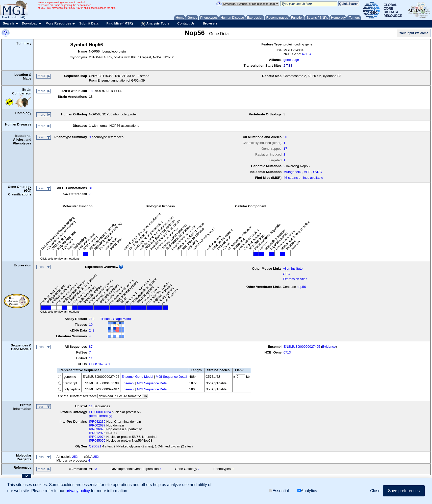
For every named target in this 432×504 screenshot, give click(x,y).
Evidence (329, 347)
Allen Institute (293, 269)
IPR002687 (97, 425)
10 (91, 325)
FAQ (22, 17)
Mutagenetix (293, 172)
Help (14, 17)
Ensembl (128, 383)
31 (91, 188)
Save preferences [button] (404, 491)
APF (307, 172)
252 (75, 457)
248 (92, 330)
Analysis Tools (155, 24)
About (5, 17)
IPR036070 (97, 429)
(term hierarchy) (100, 416)
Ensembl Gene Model (137, 377)
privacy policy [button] (78, 491)
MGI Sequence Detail (171, 377)
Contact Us (186, 23)
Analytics (307, 491)
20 (285, 137)
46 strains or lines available (303, 178)
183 (92, 91)
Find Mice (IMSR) (120, 23)
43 (95, 469)
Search (8, 23)
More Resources (58, 23)
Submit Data (89, 23)
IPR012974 (97, 437)
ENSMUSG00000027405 (302, 347)
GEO (286, 274)
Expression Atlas (295, 279)
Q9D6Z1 (95, 446)
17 (285, 149)
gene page (291, 60)
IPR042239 (97, 422)
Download (30, 23)
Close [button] (375, 491)
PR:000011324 (100, 412)
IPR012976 (97, 433)
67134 (307, 54)
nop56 (301, 287)
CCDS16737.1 (99, 364)
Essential (279, 491)
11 (91, 358)
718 (92, 319)
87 (91, 347)
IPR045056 (97, 440)
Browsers (210, 23)
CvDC (317, 172)
